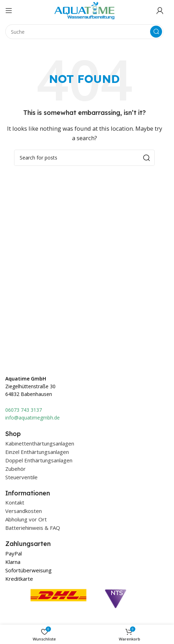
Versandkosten (24, 511)
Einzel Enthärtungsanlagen (37, 452)
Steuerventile (21, 477)
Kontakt (15, 502)
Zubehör (15, 469)
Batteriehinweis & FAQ (33, 528)
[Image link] (79, 614)
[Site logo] (84, 10)
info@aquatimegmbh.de (33, 418)
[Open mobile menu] (9, 11)
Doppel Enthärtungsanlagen (39, 460)
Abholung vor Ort (26, 519)
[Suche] (84, 32)
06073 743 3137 (24, 410)
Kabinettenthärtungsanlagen (40, 443)
